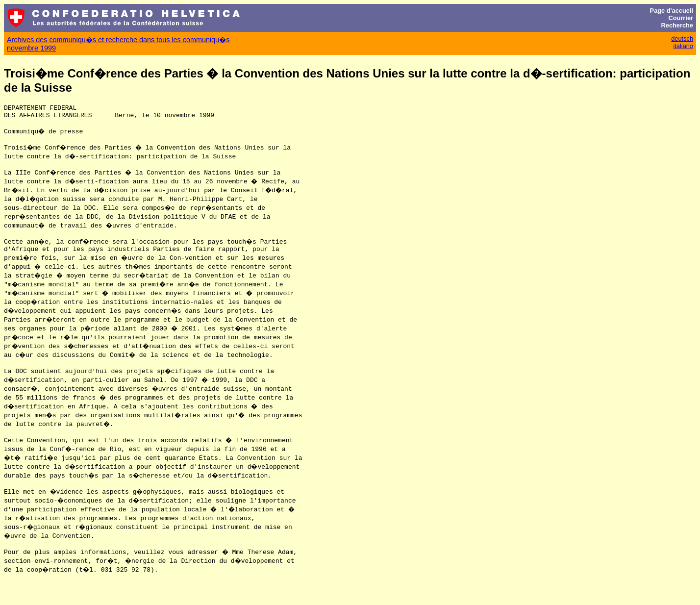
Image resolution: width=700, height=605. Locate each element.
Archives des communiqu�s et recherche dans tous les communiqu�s (118, 40)
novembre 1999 (31, 48)
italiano (683, 46)
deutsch (682, 38)
